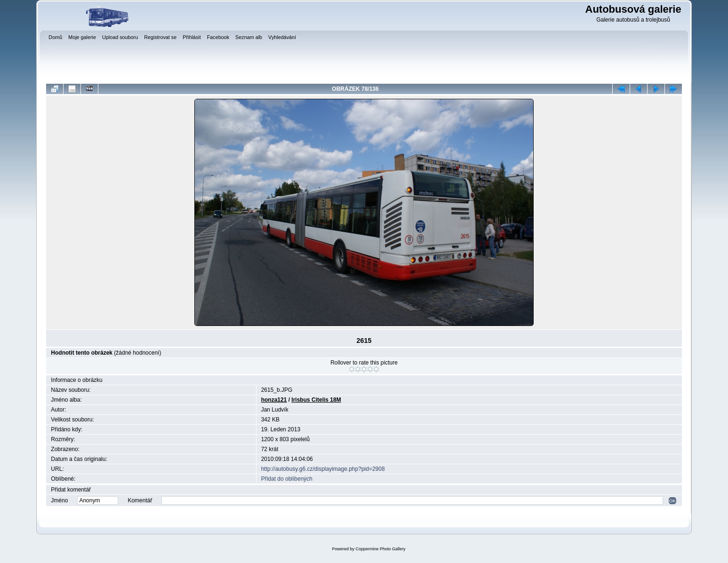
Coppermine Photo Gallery (380, 549)
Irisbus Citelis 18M (316, 400)
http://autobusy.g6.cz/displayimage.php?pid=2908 (323, 469)
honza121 (274, 400)
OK (672, 501)
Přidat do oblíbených (287, 479)
